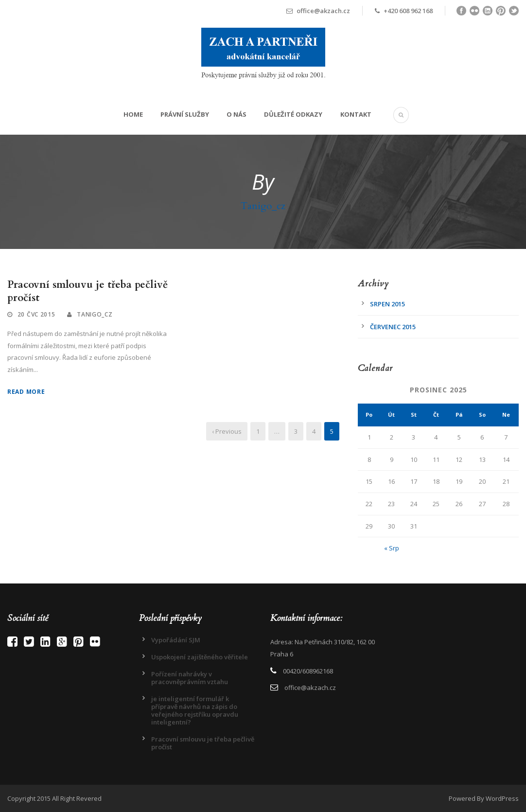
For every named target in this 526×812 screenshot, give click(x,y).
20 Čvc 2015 (36, 314)
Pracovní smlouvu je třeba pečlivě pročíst (88, 291)
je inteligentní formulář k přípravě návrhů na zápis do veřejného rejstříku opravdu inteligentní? (195, 710)
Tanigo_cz (95, 314)
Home (133, 114)
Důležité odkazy (293, 114)
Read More (26, 392)
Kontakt (356, 114)
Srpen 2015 (387, 304)
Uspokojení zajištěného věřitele (200, 657)
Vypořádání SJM (176, 640)
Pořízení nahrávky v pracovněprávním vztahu (190, 678)
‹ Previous (227, 431)
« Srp (392, 548)
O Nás (237, 114)
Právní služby (185, 114)
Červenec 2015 (393, 327)
